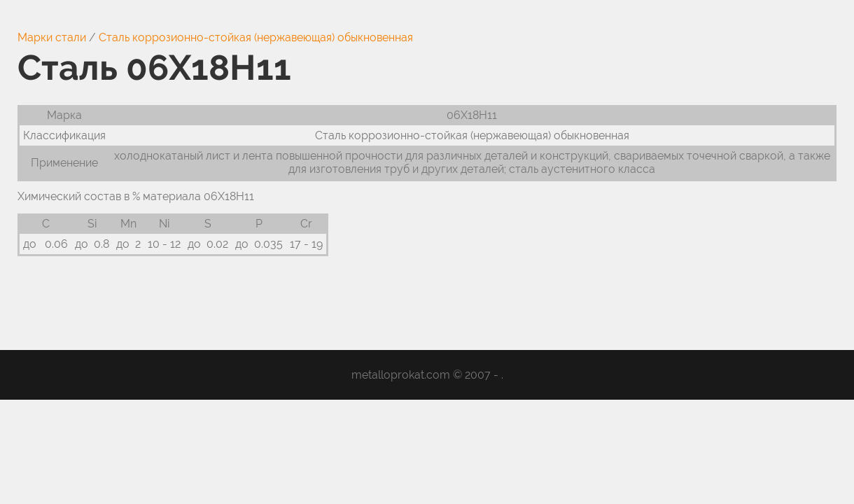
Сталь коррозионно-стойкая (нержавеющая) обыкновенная (256, 37)
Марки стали (52, 37)
